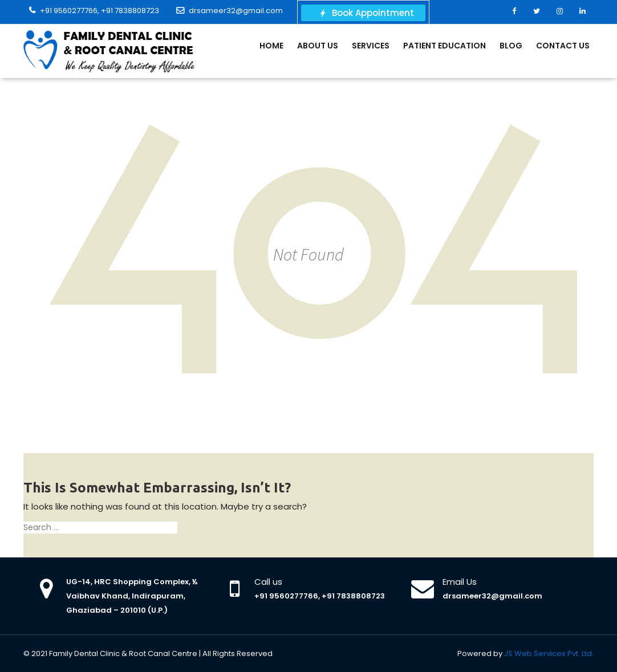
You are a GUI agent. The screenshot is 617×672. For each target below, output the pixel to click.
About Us (318, 46)
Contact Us (563, 46)
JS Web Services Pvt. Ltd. (549, 653)
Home (271, 46)
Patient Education (445, 46)
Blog (511, 46)
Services (371, 46)
